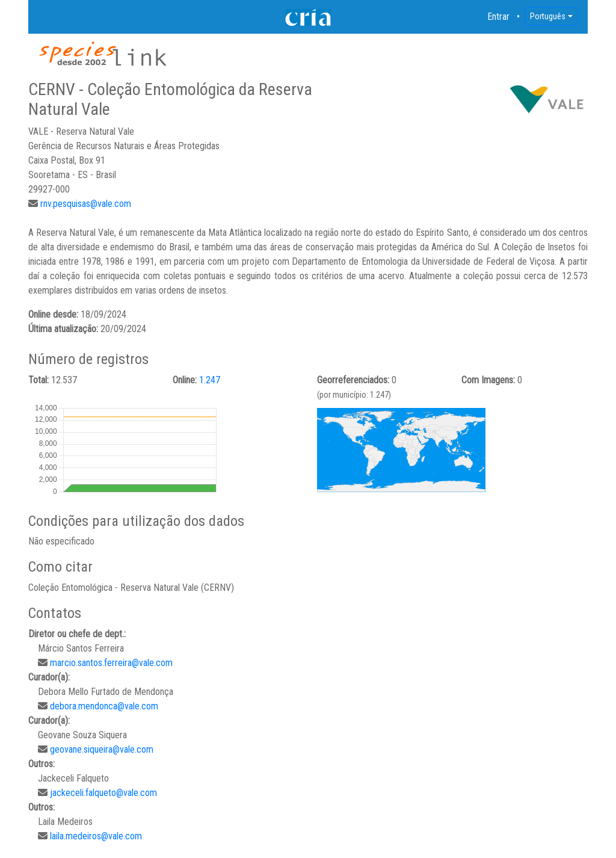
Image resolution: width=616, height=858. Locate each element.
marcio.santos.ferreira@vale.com (111, 663)
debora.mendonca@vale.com (104, 706)
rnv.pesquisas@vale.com (86, 204)
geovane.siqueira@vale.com (102, 749)
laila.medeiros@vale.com (96, 836)
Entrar (499, 17)
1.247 (210, 380)
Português (548, 16)
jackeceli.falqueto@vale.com (103, 793)
